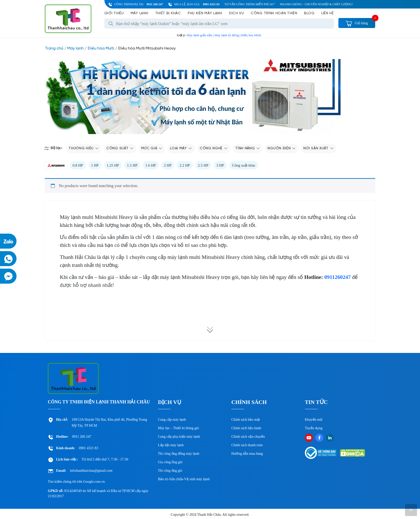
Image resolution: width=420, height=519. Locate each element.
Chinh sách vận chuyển (248, 437)
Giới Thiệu (114, 13)
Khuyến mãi (314, 420)
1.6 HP (151, 165)
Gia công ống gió (170, 462)
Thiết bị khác (168, 13)
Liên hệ (328, 13)
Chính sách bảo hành (246, 428)
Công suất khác (244, 165)
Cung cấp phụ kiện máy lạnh (179, 437)
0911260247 (338, 277)
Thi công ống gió (170, 471)
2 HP (168, 165)
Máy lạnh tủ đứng (227, 35)
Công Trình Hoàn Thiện (274, 13)
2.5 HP (203, 165)
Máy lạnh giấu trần (199, 35)
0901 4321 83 (211, 4)
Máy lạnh (140, 13)
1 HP (95, 165)
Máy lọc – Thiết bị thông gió (178, 428)
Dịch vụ (237, 13)
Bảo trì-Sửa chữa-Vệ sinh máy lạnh (184, 479)
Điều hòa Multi (251, 35)
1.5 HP (132, 165)
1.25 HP (113, 165)
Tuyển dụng (314, 428)
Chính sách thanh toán (247, 445)
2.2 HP (185, 165)
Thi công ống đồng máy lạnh (179, 454)
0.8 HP (78, 165)
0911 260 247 (155, 4)
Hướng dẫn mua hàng (247, 454)
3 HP (220, 165)
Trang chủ (54, 48)
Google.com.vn (94, 482)
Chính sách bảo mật (246, 420)
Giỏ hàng (357, 23)
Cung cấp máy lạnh (172, 420)
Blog (309, 13)
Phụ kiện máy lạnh (205, 13)
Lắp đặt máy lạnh (171, 445)
